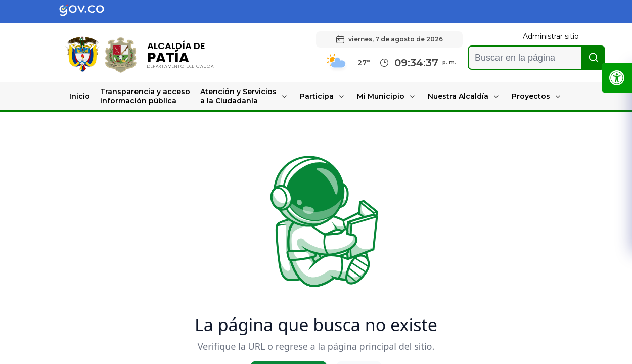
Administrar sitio (551, 36)
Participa (317, 96)
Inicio (80, 96)
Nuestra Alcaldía (458, 96)
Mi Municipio (381, 96)
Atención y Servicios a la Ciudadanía (238, 96)
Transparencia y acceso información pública (145, 96)
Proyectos (531, 96)
